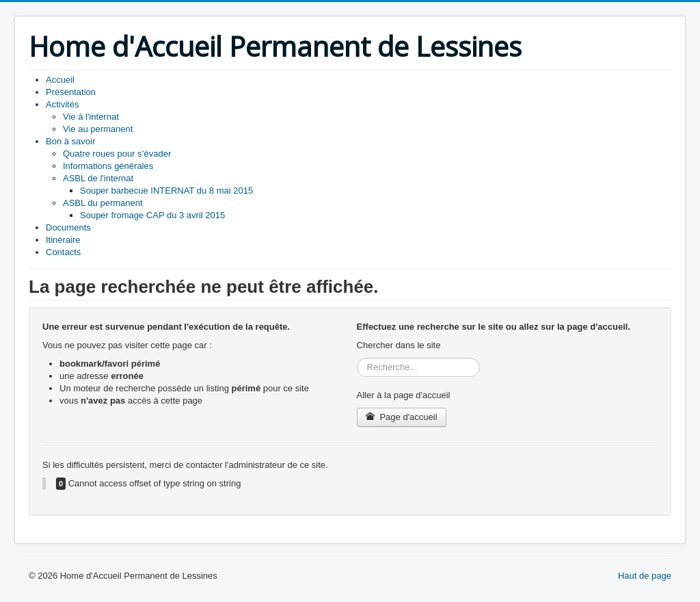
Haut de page (645, 576)
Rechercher (357, 358)
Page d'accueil (402, 417)
